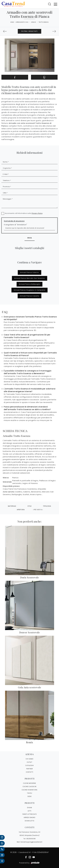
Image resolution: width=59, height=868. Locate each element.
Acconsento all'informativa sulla (24, 213)
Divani (30, 808)
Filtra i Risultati (29, 31)
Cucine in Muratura (30, 790)
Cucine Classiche (30, 787)
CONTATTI (30, 772)
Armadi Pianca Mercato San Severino (30, 278)
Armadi (34, 22)
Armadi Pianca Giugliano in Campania (29, 290)
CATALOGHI (29, 765)
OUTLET (29, 762)
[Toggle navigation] (55, 4)
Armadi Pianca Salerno (29, 272)
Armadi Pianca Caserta (29, 296)
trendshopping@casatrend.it (31, 842)
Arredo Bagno (29, 817)
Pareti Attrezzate (30, 814)
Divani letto (30, 821)
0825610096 (31, 839)
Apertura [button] (21, 510)
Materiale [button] (12, 506)
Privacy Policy (37, 213)
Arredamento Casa (22, 22)
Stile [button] (30, 506)
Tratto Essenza (44, 22)
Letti (29, 811)
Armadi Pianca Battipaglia (30, 284)
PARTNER (30, 769)
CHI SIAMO (30, 759)
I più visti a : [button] (38, 510)
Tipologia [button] (47, 506)
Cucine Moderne (29, 783)
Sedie (29, 796)
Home (12, 22)
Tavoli (29, 793)
